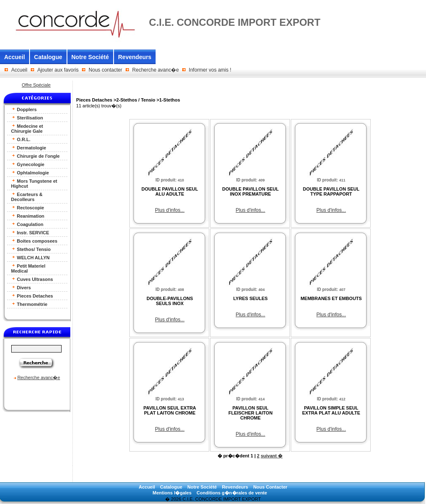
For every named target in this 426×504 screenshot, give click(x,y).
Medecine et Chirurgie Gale (27, 128)
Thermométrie (29, 304)
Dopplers (24, 109)
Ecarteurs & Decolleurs (27, 197)
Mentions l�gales (172, 493)
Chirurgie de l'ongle (36, 156)
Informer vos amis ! (210, 70)
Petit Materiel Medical (28, 268)
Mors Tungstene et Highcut (34, 183)
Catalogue (48, 57)
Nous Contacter (270, 487)
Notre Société (90, 57)
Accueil (15, 57)
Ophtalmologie (30, 173)
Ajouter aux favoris (58, 70)
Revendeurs (135, 57)
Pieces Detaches (32, 296)
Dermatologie (29, 148)
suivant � (272, 456)
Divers (21, 287)
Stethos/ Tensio (31, 249)
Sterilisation (27, 118)
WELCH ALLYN (31, 257)
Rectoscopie (28, 207)
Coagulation (27, 224)
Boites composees (34, 241)
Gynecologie (28, 164)
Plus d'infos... (170, 210)
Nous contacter (105, 70)
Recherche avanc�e (156, 70)
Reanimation (28, 216)
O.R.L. (21, 139)
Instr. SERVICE (30, 232)
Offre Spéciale (36, 85)
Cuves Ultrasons (32, 279)
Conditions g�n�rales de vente (232, 493)
